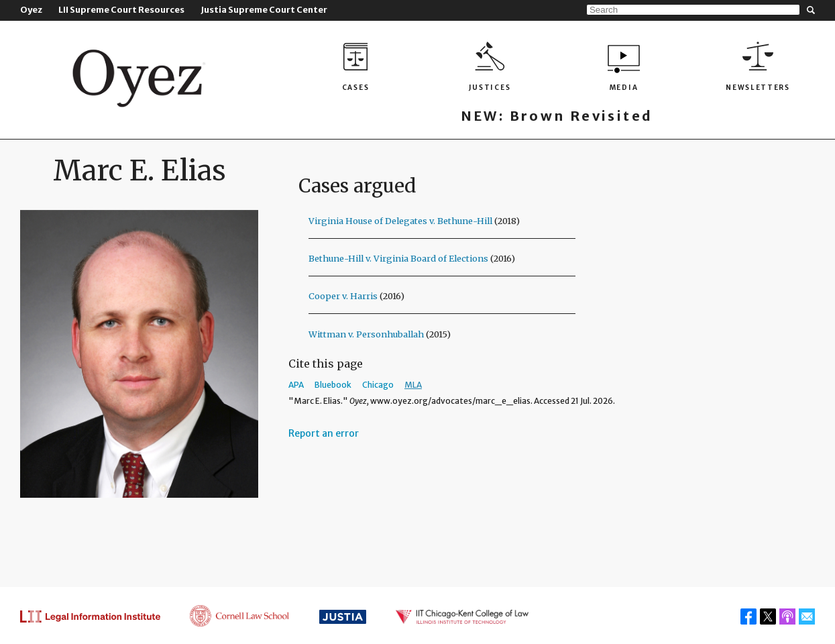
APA (296, 385)
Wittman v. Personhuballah (366, 334)
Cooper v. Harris (343, 296)
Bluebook (333, 385)
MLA (413, 385)
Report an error (324, 433)
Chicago (378, 385)
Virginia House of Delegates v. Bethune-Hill (400, 221)
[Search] (693, 10)
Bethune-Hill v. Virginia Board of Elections (398, 258)
